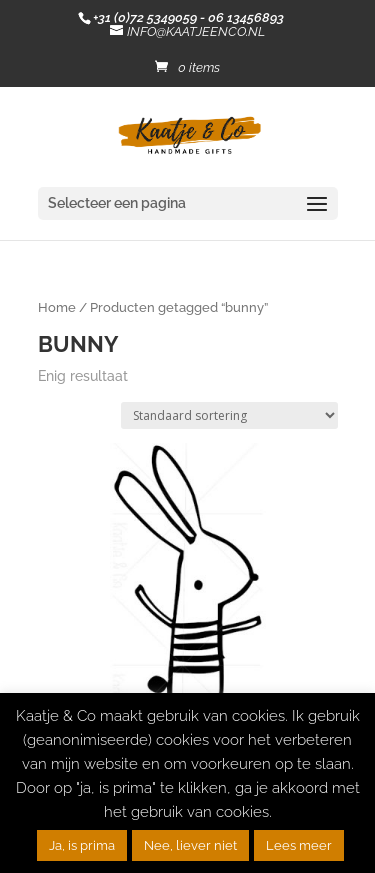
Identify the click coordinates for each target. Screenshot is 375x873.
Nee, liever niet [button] (190, 845)
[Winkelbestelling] (229, 415)
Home (57, 307)
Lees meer (299, 845)
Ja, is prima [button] (82, 845)
